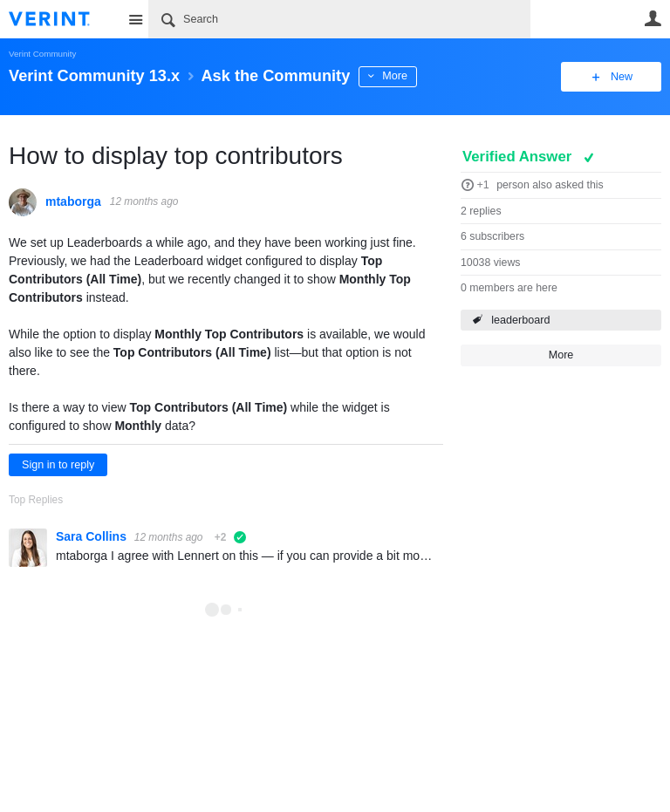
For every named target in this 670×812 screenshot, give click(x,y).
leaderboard (520, 320)
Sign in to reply (58, 465)
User (653, 18)
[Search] (339, 19)
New (622, 77)
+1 (482, 185)
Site (135, 19)
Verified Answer (519, 157)
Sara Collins (93, 536)
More (395, 76)
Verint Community (42, 54)
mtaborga (73, 201)
